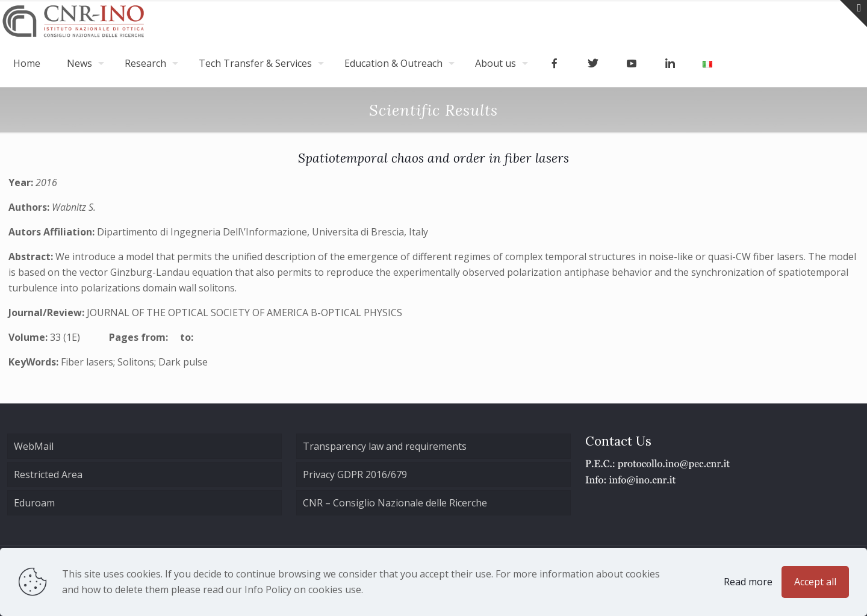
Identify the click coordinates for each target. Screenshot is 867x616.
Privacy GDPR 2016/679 (355, 474)
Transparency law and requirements (385, 446)
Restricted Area (48, 474)
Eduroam (34, 503)
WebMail (34, 446)
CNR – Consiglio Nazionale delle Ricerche (395, 503)
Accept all (815, 582)
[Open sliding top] (853, 14)
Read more (748, 582)
